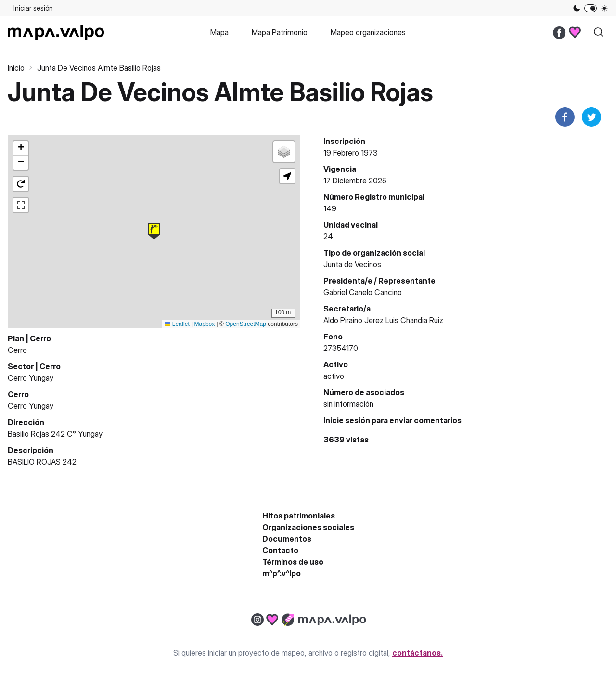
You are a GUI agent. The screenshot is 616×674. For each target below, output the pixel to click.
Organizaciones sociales (308, 527)
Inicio (16, 68)
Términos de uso (293, 562)
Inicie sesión (347, 420)
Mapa (219, 32)
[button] (154, 232)
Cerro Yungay (31, 378)
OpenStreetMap (246, 324)
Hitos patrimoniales (299, 516)
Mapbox (205, 324)
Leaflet (177, 324)
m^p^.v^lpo (282, 573)
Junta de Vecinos (352, 264)
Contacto (280, 550)
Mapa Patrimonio (280, 32)
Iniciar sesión (33, 8)
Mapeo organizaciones (368, 32)
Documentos (287, 539)
